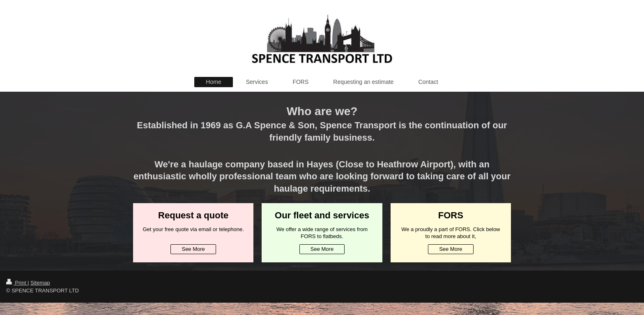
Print (17, 283)
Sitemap (40, 283)
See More (193, 249)
